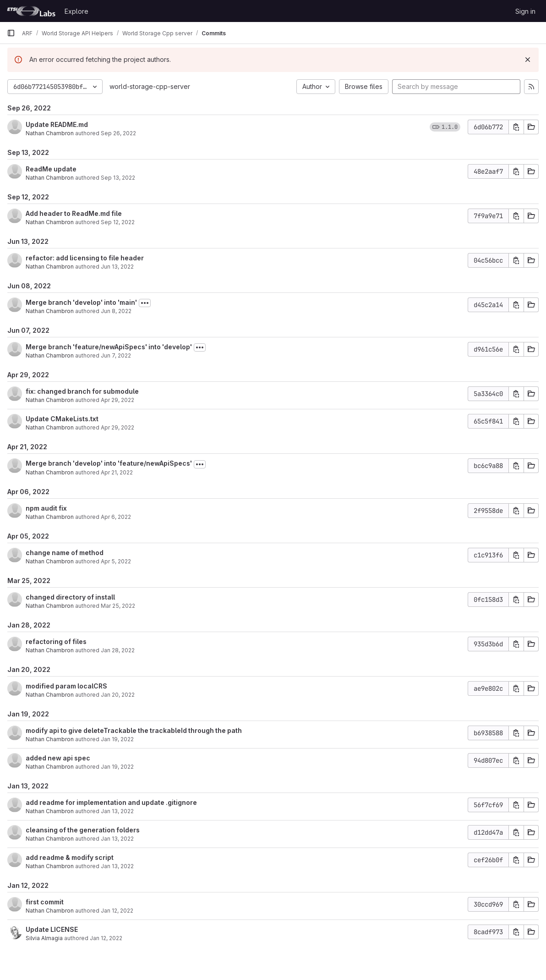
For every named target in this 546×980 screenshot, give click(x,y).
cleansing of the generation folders (83, 830)
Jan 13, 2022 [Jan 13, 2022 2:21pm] (117, 811)
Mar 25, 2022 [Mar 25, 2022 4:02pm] (118, 606)
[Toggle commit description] (145, 303)
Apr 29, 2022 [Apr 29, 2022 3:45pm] (117, 400)
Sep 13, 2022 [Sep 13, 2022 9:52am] (118, 178)
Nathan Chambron (50, 133)
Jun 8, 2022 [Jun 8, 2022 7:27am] (116, 311)
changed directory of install (70, 597)
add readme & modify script (70, 857)
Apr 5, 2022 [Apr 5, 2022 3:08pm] (116, 561)
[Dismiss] (528, 60)
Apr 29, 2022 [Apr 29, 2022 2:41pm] (117, 427)
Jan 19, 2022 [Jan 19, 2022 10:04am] (117, 767)
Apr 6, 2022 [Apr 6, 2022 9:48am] (116, 517)
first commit (45, 902)
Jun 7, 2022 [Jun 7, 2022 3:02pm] (116, 355)
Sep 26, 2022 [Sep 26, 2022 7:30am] (118, 133)
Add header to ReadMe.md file (74, 213)
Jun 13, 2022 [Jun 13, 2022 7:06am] (117, 267)
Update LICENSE (52, 929)
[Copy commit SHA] (516, 127)
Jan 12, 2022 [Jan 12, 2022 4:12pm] (117, 911)
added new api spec (58, 758)
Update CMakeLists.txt (62, 419)
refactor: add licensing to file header (85, 258)
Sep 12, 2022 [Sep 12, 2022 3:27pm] (118, 222)
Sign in (525, 11)
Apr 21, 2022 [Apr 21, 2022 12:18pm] (117, 472)
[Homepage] (31, 11)
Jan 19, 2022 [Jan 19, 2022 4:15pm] (117, 739)
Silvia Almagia (44, 938)
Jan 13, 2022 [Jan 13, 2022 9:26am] (117, 839)
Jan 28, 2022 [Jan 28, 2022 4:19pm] (118, 650)
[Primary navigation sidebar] (11, 33)
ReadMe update (51, 169)
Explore (76, 11)
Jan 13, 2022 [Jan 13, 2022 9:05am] (117, 866)
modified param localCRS (66, 686)
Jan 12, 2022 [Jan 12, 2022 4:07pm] (106, 938)
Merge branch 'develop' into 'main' (81, 302)
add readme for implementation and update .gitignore (111, 802)
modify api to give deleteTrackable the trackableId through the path (134, 730)
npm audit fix (46, 508)
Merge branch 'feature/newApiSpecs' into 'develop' (109, 347)
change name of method (65, 553)
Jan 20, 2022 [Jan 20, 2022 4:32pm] (118, 695)
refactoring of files (56, 641)
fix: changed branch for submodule (82, 391)
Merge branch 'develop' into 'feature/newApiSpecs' (109, 463)
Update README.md (57, 124)
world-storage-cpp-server (150, 86)
